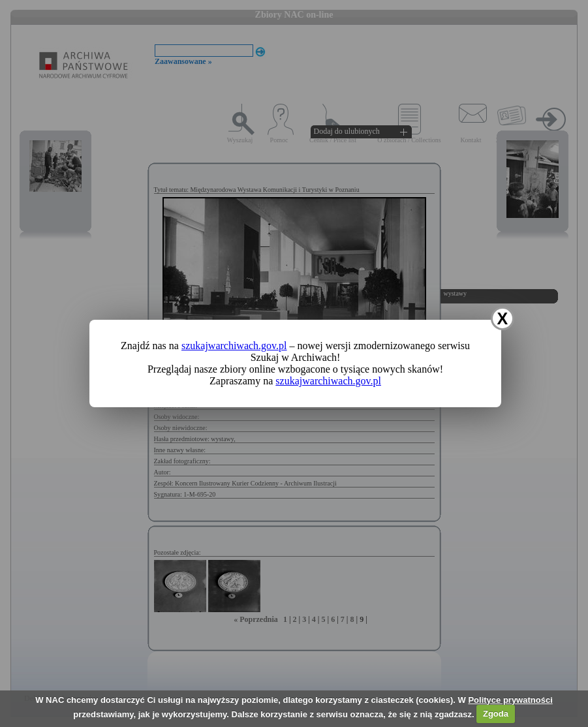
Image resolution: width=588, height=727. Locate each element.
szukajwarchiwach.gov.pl (234, 346)
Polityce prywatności (510, 700)
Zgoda (496, 714)
